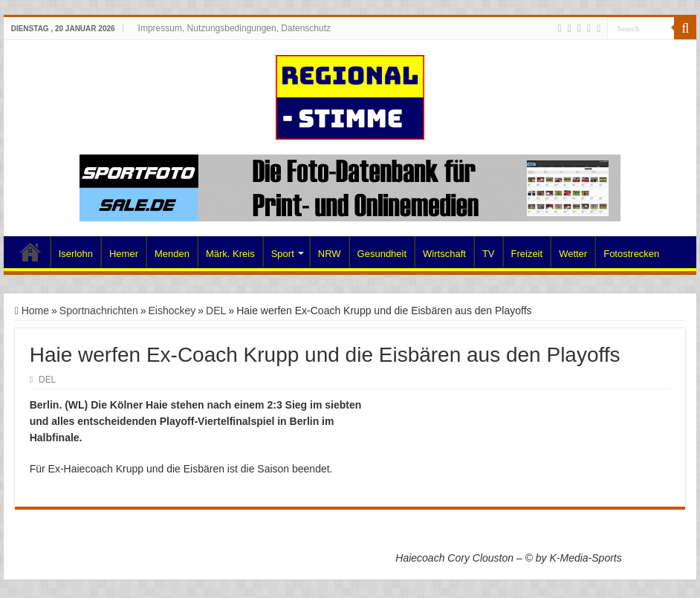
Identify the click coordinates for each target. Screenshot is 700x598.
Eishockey (172, 311)
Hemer (124, 254)
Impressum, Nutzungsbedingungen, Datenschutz (234, 28)
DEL (216, 311)
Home (30, 252)
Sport (283, 254)
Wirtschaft (444, 254)
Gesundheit (382, 254)
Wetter (573, 254)
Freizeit (527, 254)
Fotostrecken (631, 254)
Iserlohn (76, 254)
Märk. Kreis (230, 254)
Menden (172, 254)
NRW (330, 254)
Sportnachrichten (99, 311)
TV (489, 254)
